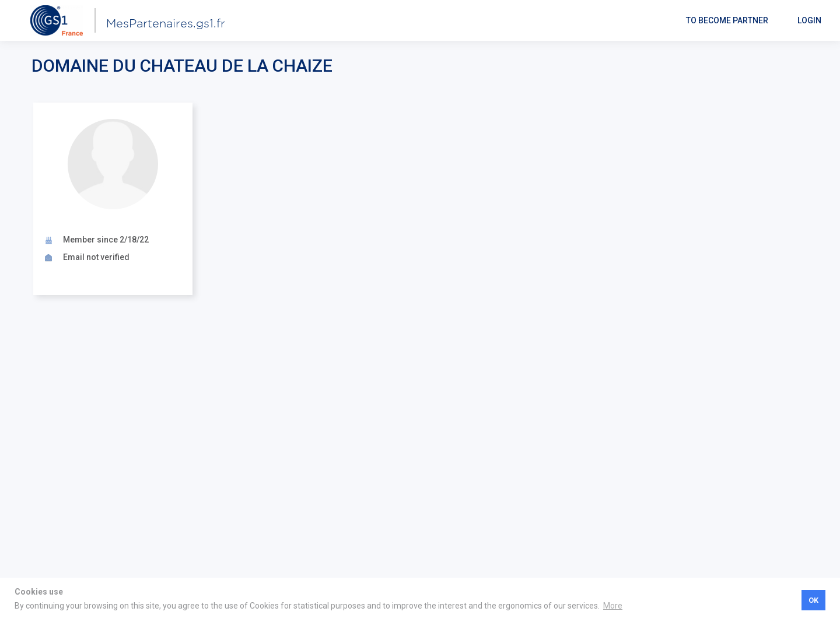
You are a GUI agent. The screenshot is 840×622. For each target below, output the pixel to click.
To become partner (727, 20)
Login (809, 20)
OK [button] (813, 600)
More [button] (613, 606)
